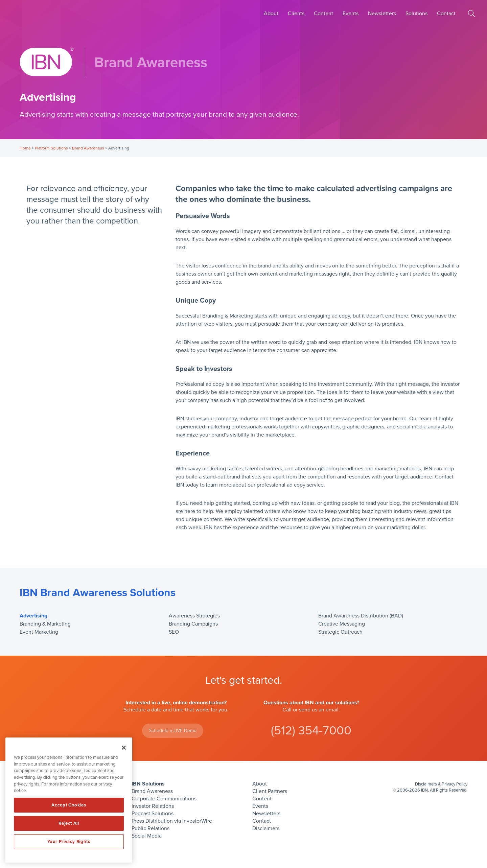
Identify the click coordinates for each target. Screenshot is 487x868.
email (332, 710)
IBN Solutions (148, 784)
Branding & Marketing (45, 624)
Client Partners (270, 791)
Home (25, 148)
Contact (446, 14)
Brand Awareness (88, 148)
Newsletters (382, 14)
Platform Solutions (51, 148)
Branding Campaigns (193, 624)
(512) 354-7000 (311, 731)
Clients (296, 14)
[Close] (124, 748)
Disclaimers (266, 828)
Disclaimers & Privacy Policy (441, 784)
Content (323, 14)
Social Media (147, 836)
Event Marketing (39, 632)
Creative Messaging (342, 624)
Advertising (33, 616)
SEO (174, 632)
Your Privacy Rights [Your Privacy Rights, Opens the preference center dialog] (69, 842)
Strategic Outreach (340, 632)
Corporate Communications (164, 799)
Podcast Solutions (153, 814)
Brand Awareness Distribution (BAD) (361, 616)
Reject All (69, 823)
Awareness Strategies (194, 616)
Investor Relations (153, 806)
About (271, 14)
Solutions (416, 14)
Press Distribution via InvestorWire (172, 821)
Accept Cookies (69, 805)
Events (351, 14)
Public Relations (150, 828)
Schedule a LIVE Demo (173, 731)
